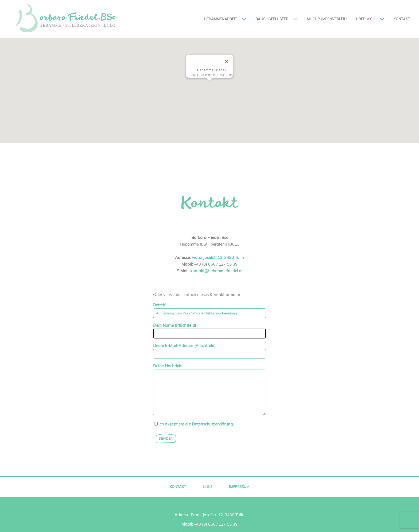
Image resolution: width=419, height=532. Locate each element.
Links (208, 495)
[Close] (226, 62)
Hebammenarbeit (220, 19)
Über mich (366, 19)
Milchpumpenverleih (327, 19)
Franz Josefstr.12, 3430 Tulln (218, 257)
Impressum (239, 495)
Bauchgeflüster (272, 19)
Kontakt (402, 19)
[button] (210, 86)
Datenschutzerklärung (212, 432)
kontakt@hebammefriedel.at (216, 271)
